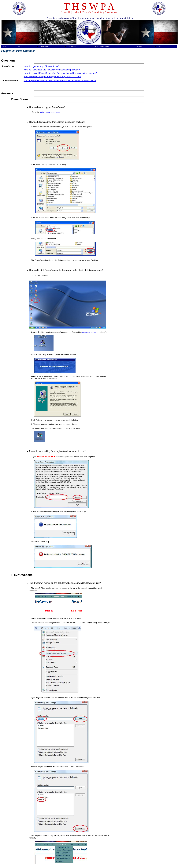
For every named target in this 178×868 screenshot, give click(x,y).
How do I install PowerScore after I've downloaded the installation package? (61, 73)
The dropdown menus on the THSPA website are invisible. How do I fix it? (60, 81)
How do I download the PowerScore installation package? (52, 70)
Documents (72, 46)
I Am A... (19, 46)
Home (4, 46)
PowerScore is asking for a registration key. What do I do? (52, 77)
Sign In (161, 46)
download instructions (91, 332)
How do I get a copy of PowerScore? (42, 66)
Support (139, 46)
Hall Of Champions (102, 46)
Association (44, 46)
